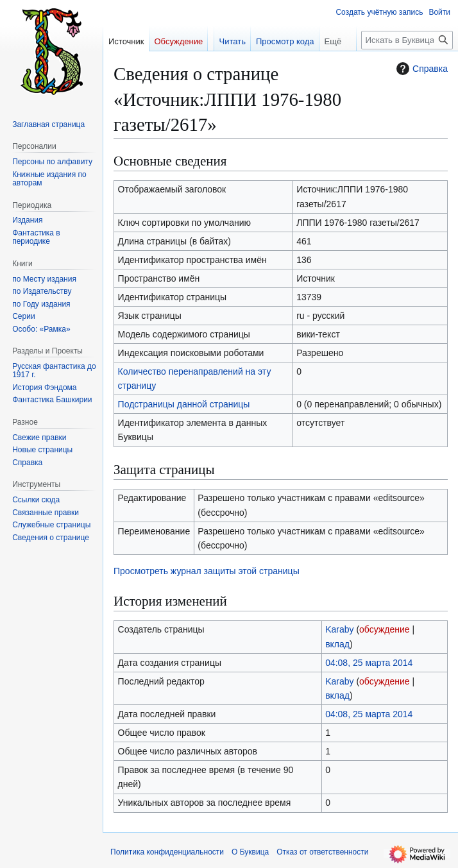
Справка (420, 69)
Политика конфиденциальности (167, 852)
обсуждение (384, 629)
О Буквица (250, 852)
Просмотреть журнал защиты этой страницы (207, 571)
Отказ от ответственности (322, 852)
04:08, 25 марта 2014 (369, 663)
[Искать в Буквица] (407, 40)
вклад (337, 644)
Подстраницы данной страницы (184, 404)
